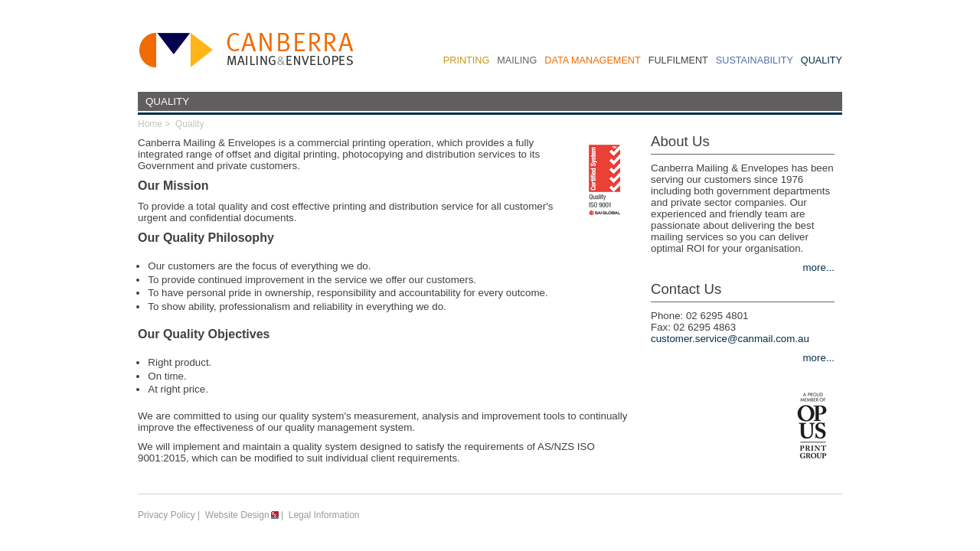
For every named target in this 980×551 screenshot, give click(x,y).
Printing (466, 60)
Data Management (592, 60)
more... (819, 267)
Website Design (237, 515)
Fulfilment (678, 60)
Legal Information (324, 515)
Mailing (517, 60)
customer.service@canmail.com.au (730, 339)
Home (150, 124)
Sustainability (755, 60)
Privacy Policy (167, 515)
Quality (822, 60)
